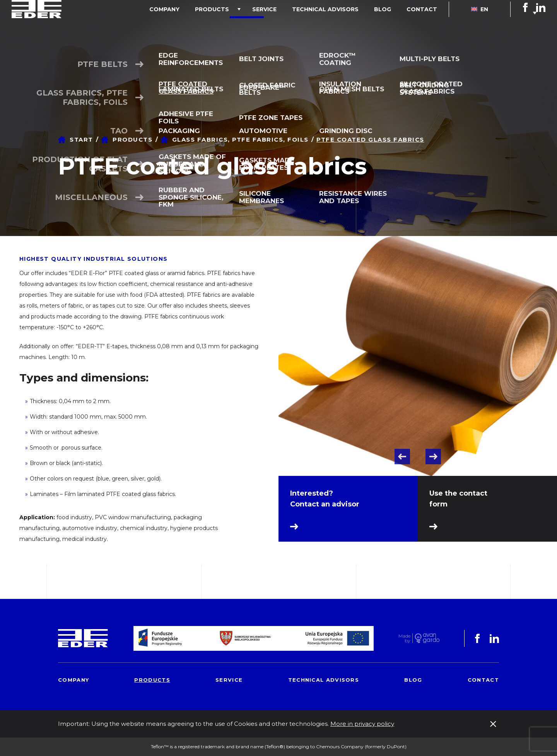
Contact (426, 25)
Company (207, 25)
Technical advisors (345, 25)
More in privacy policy (362, 724)
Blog (394, 25)
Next (433, 457)
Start (81, 139)
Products (247, 25)
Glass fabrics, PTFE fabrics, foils (240, 139)
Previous (402, 457)
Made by (404, 638)
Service (291, 25)
